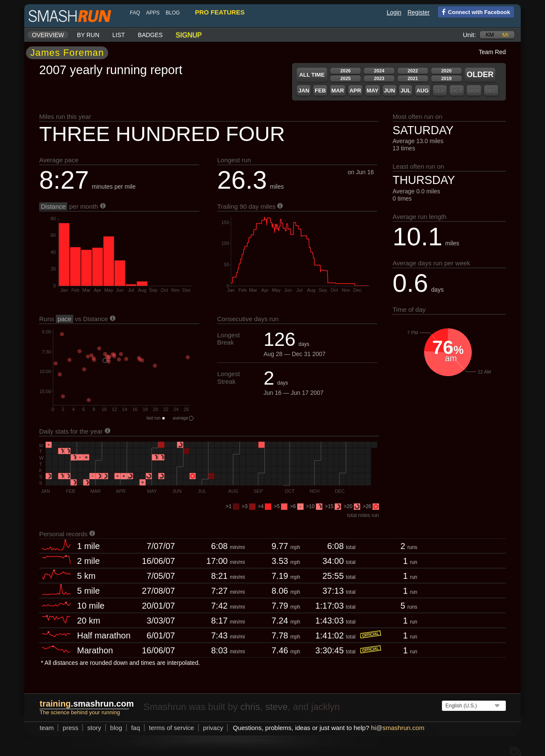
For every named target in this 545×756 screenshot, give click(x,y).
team (47, 728)
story (94, 728)
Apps (153, 13)
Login (394, 12)
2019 (446, 78)
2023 (379, 78)
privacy (213, 728)
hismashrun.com (397, 728)
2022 (413, 71)
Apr (355, 91)
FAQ (135, 13)
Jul (406, 91)
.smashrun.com (87, 704)
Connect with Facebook (474, 11)
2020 (446, 71)
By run (88, 35)
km (490, 35)
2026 (345, 71)
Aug (423, 91)
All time (312, 75)
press (70, 728)
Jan (304, 91)
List (119, 35)
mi (505, 35)
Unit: (469, 35)
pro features (220, 12)
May (373, 91)
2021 (413, 78)
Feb (320, 91)
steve (277, 707)
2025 (345, 78)
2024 (379, 71)
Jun (390, 91)
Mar (338, 91)
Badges (150, 35)
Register (419, 12)
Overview (48, 35)
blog (173, 13)
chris (250, 707)
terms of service (172, 728)
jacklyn (326, 707)
